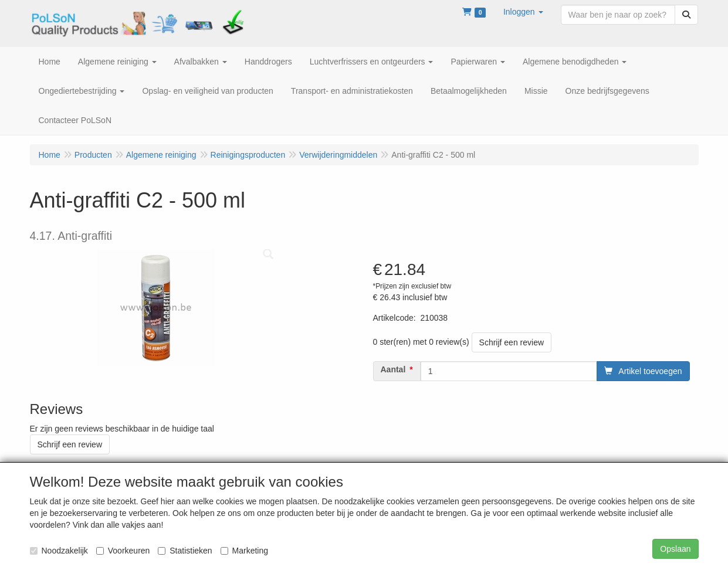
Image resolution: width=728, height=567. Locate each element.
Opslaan (675, 549)
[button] (523, 12)
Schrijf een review (512, 342)
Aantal (393, 369)
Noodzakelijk (59, 551)
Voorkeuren (123, 551)
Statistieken (185, 551)
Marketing (244, 551)
